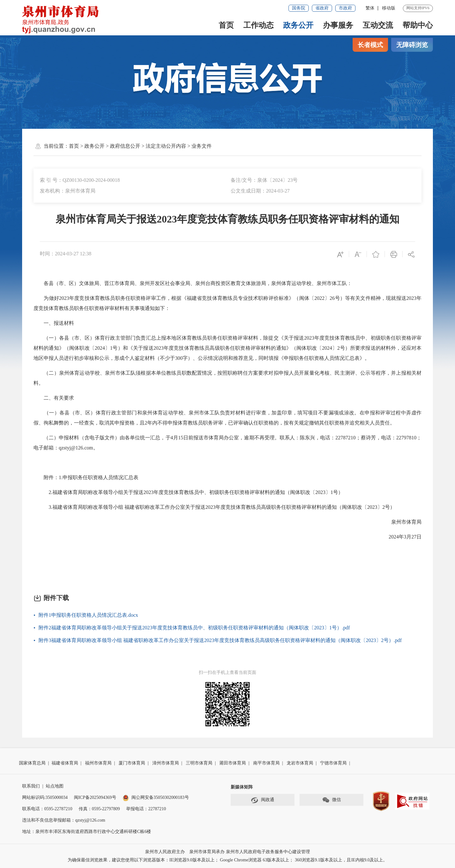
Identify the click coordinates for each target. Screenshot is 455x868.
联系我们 (31, 786)
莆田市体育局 (233, 763)
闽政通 (263, 800)
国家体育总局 (32, 763)
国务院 (299, 8)
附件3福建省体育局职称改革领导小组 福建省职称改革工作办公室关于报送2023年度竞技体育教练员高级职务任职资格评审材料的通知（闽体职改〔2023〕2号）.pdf (220, 640)
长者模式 (370, 45)
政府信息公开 (125, 146)
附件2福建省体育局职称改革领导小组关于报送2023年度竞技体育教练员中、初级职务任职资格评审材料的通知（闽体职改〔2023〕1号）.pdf (194, 628)
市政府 (345, 8)
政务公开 (298, 25)
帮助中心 (418, 25)
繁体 (370, 8)
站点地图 (55, 786)
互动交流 (378, 25)
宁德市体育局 (333, 763)
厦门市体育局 (132, 763)
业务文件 (202, 146)
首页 (226, 25)
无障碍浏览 (412, 45)
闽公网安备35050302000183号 (156, 797)
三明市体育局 (199, 763)
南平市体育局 (266, 763)
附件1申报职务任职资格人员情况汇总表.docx (88, 615)
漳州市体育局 (166, 763)
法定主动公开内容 (166, 146)
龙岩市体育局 (300, 763)
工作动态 (258, 25)
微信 (331, 800)
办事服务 (338, 25)
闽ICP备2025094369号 (95, 797)
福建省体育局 (65, 763)
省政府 (322, 8)
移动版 (389, 8)
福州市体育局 (98, 763)
